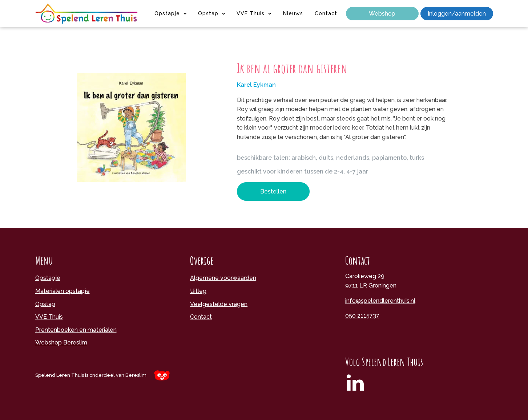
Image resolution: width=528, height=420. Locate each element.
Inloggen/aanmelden (457, 14)
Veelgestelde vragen (219, 304)
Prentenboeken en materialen (76, 330)
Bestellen (273, 191)
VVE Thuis (254, 13)
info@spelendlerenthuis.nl (380, 301)
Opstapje (170, 13)
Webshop (382, 14)
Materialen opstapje (63, 291)
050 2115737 (362, 316)
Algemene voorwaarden (223, 278)
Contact (326, 13)
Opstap (211, 13)
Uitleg (198, 291)
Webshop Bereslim (61, 342)
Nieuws (293, 13)
